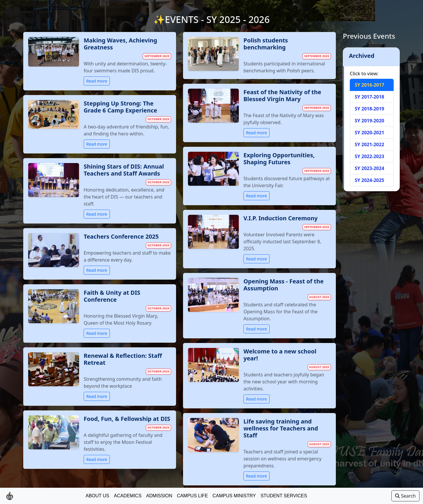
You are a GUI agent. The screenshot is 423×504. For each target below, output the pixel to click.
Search (405, 496)
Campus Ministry (234, 496)
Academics (128, 496)
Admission (159, 496)
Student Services (284, 496)
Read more (97, 81)
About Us (97, 496)
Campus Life (192, 496)
